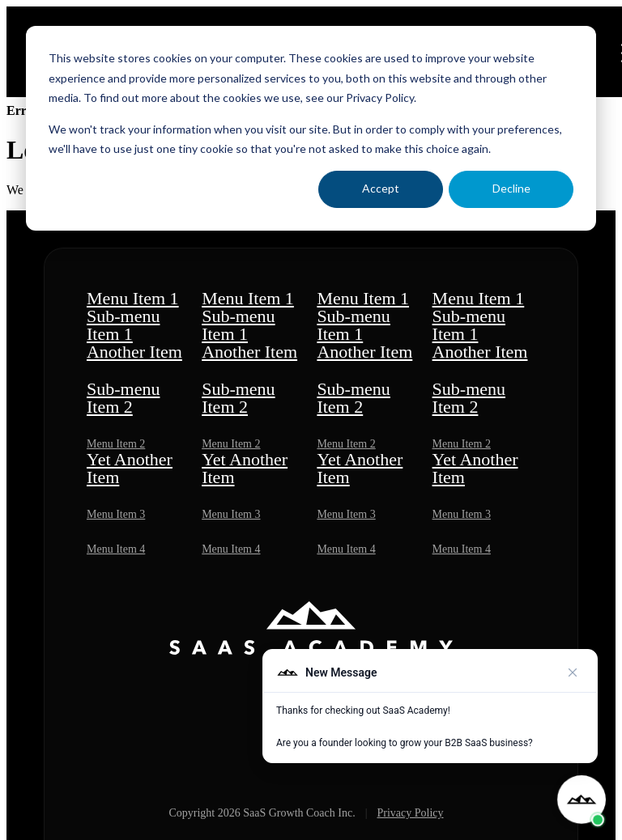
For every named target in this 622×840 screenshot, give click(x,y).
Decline (511, 188)
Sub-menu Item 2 (123, 398)
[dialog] (311, 128)
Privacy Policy (410, 813)
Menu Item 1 (133, 298)
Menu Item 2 (116, 444)
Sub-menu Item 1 (123, 325)
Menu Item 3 (116, 514)
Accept (381, 188)
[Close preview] (573, 672)
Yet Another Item (130, 468)
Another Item (134, 352)
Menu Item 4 (116, 549)
